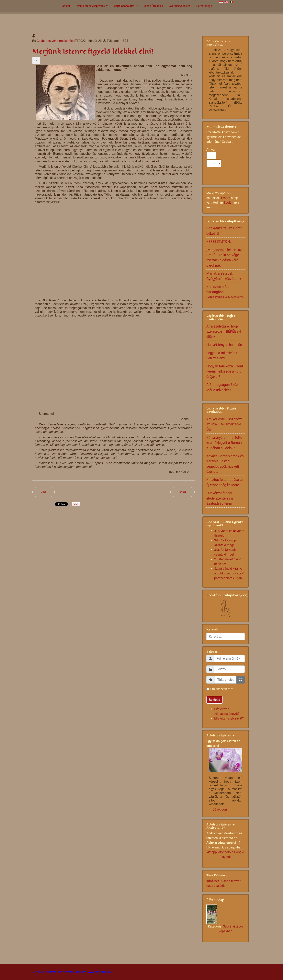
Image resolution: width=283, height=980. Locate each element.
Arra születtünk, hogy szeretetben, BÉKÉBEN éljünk (224, 332)
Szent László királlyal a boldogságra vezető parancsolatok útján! (229, 573)
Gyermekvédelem (179, 6)
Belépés (215, 700)
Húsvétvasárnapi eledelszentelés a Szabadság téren (220, 498)
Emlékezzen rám (222, 689)
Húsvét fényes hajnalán (224, 345)
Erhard (226, 198)
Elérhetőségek (205, 6)
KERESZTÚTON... (220, 242)
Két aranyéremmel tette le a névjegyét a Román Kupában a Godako (224, 443)
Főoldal (65, 6)
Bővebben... (221, 809)
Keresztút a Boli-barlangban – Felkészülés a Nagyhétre (225, 292)
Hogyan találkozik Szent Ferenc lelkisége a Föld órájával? (225, 371)
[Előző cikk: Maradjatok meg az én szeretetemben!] (44, 492)
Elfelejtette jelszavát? (229, 718)
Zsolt (227, 203)
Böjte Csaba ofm (124, 6)
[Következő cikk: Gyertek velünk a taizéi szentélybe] (182, 492)
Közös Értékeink (153, 6)
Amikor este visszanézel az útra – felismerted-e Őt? (225, 424)
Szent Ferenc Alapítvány (90, 6)
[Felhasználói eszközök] (36, 60)
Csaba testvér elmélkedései (56, 41)
